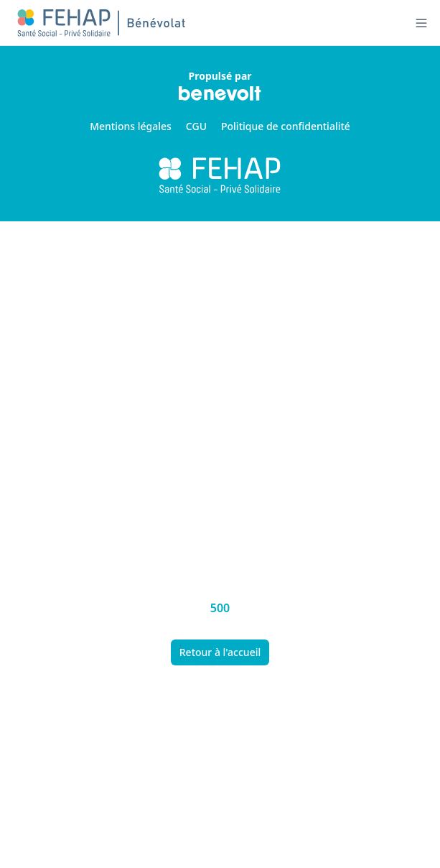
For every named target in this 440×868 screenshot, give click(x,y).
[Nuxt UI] (103, 23)
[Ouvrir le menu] (421, 23)
